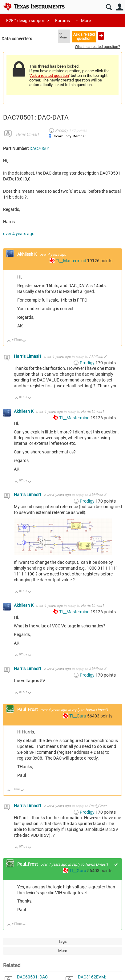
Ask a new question (101, 36)
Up (9, 341)
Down (24, 341)
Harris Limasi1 (28, 134)
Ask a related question (84, 36)
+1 (116, 864)
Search (109, 7)
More (86, 21)
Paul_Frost (28, 709)
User (120, 7)
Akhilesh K (28, 254)
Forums (62, 21)
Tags (62, 941)
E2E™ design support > (28, 21)
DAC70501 (40, 148)
